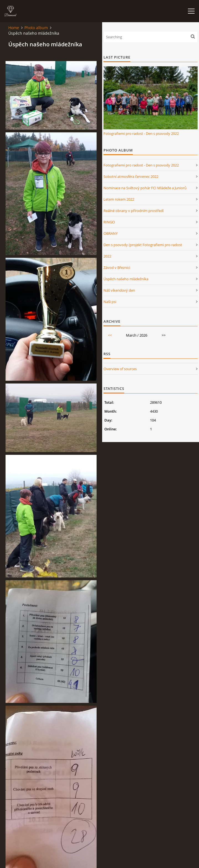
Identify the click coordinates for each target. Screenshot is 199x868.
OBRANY (111, 233)
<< (110, 335)
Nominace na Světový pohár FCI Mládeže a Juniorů (145, 188)
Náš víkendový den (119, 290)
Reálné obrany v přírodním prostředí (134, 211)
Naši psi (110, 302)
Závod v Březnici (117, 268)
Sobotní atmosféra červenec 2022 (131, 176)
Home (14, 28)
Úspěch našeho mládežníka (126, 279)
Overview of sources (120, 369)
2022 (107, 256)
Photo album (36, 28)
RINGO (109, 222)
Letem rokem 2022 (119, 199)
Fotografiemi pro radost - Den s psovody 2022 (141, 133)
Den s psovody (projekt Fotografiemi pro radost (143, 245)
